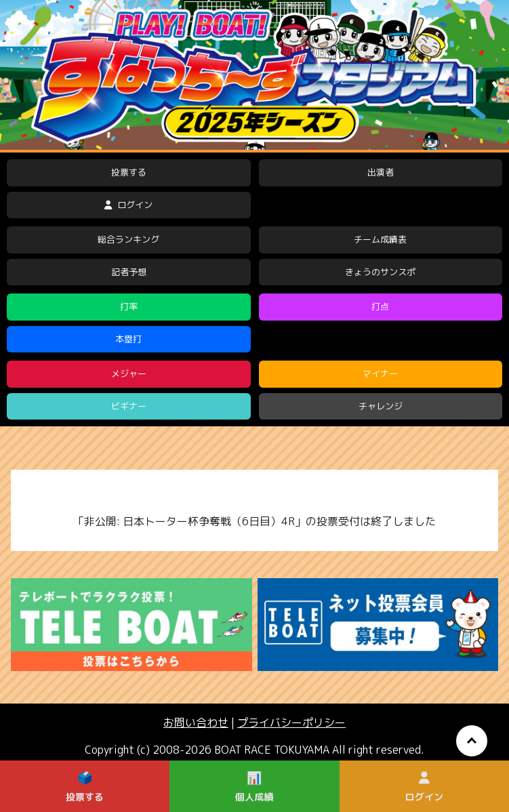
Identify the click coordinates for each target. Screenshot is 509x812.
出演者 (381, 172)
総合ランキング (128, 239)
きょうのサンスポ (380, 272)
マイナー (380, 373)
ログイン (128, 205)
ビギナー (129, 406)
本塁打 (128, 339)
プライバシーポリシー (291, 723)
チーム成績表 (380, 239)
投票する (129, 172)
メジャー (129, 373)
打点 (380, 306)
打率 (129, 306)
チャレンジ (381, 406)
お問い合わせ (196, 723)
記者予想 (129, 272)
